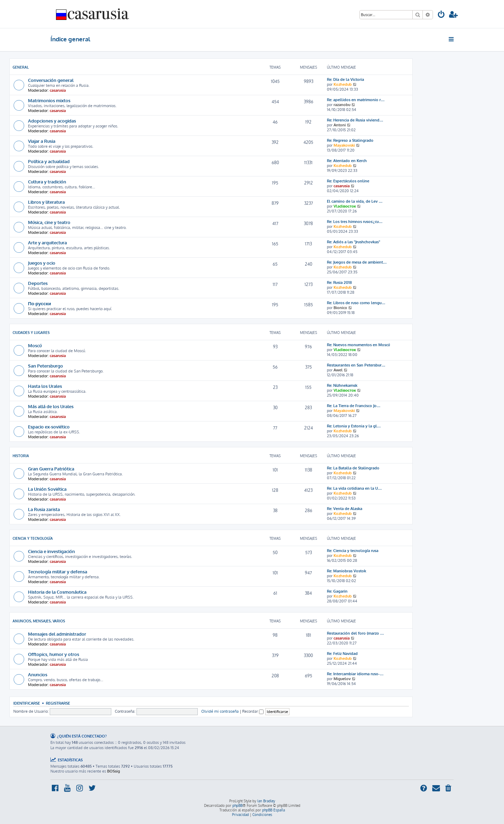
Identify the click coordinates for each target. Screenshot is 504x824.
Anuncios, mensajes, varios (39, 621)
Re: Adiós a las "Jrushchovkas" (353, 242)
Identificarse (27, 703)
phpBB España (274, 810)
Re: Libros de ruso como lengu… (356, 303)
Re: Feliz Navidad (342, 654)
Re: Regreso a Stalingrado (350, 140)
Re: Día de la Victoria (345, 79)
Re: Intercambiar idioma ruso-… (355, 674)
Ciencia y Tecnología (33, 538)
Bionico (340, 308)
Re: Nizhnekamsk (342, 385)
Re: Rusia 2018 (339, 282)
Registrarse (58, 703)
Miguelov (342, 679)
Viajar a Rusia (42, 141)
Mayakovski (344, 145)
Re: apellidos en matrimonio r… (356, 100)
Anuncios (38, 674)
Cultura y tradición (47, 181)
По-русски (40, 303)
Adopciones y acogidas (52, 121)
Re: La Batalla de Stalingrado (353, 468)
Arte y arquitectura (47, 242)
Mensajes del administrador (57, 634)
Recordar (253, 711)
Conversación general (51, 80)
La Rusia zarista (44, 509)
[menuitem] (441, 15)
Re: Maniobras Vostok (346, 571)
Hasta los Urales (45, 386)
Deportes (38, 283)
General (21, 67)
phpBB (237, 805)
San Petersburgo (45, 366)
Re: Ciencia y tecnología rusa (353, 551)
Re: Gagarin (337, 591)
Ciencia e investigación (51, 551)
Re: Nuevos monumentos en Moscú (358, 345)
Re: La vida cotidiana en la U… (354, 488)
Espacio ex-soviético (49, 427)
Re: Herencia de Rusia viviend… (355, 120)
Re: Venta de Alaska (345, 509)
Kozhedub (343, 84)
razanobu (342, 105)
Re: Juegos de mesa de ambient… (357, 262)
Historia (21, 456)
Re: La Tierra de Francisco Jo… (354, 406)
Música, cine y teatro (49, 222)
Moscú (35, 345)
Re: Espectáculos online (348, 181)
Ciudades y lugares (31, 333)
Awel (338, 370)
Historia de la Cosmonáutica (57, 592)
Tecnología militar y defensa (58, 571)
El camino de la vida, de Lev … (355, 201)
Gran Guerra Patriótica (51, 469)
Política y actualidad (49, 161)
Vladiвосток (345, 206)
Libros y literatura (46, 202)
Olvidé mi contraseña (220, 711)
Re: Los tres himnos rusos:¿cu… (355, 222)
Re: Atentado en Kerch (347, 161)
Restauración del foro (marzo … (355, 633)
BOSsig (114, 771)
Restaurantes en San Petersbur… (356, 365)
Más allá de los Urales (51, 406)
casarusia (58, 90)
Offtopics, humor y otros (54, 654)
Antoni (340, 125)
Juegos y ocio (42, 263)
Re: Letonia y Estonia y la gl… (354, 426)
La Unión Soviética (47, 489)
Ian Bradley (266, 801)
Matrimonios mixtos (49, 100)
